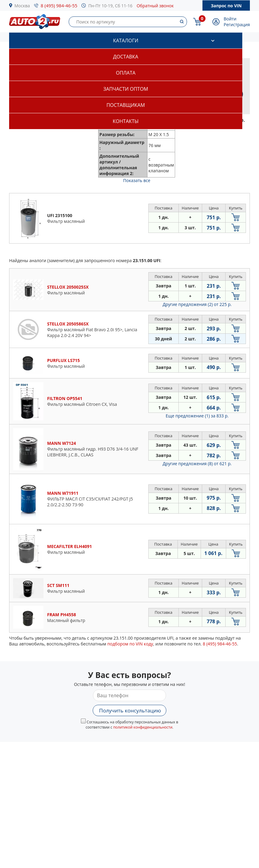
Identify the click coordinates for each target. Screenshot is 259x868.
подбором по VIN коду (130, 644)
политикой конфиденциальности (143, 727)
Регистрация (237, 25)
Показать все (137, 180)
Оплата (126, 73)
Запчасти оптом (126, 89)
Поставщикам (126, 105)
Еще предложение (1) (197, 416)
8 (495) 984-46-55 (59, 5)
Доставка (126, 57)
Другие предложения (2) (197, 304)
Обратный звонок (155, 6)
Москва (22, 6)
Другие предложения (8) (197, 464)
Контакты (126, 121)
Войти (230, 19)
